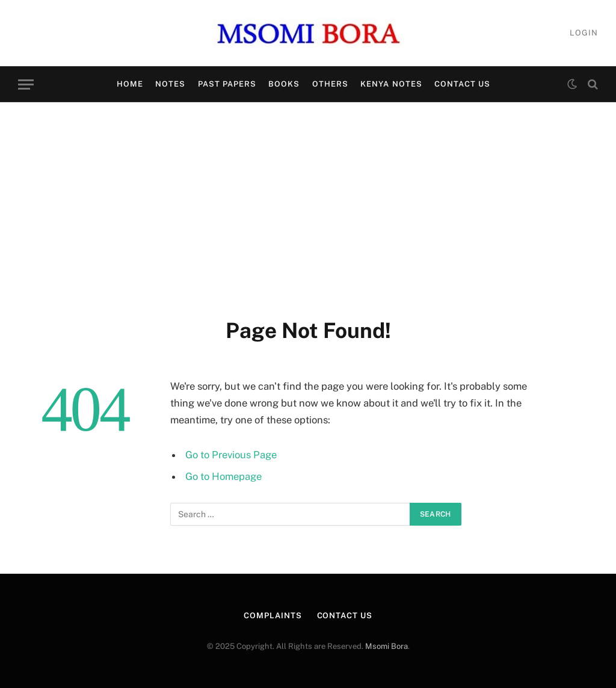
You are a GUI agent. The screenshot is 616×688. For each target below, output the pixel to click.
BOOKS (284, 84)
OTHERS (330, 84)
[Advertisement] (308, 207)
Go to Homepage (223, 476)
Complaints (273, 616)
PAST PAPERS (227, 84)
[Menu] (26, 84)
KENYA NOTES (391, 84)
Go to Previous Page (231, 455)
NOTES (170, 84)
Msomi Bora (387, 646)
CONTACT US (462, 84)
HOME (130, 84)
